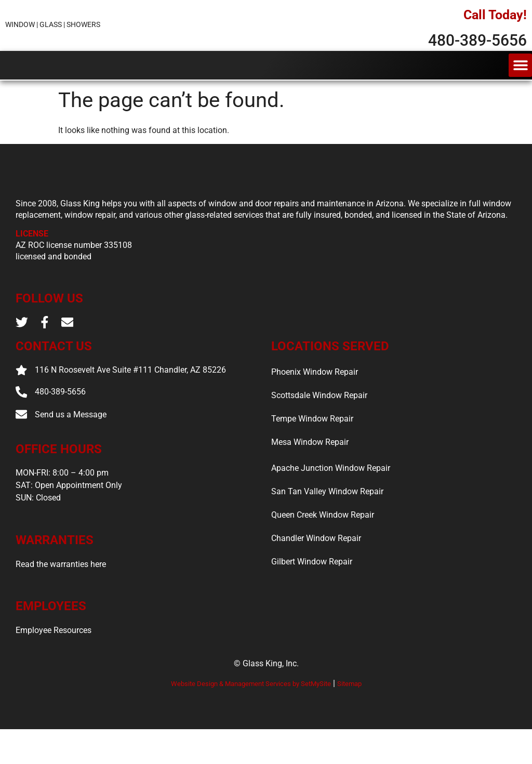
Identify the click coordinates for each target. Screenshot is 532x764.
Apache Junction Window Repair (331, 500)
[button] (520, 73)
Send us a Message (72, 449)
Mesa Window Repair (310, 474)
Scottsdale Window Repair (319, 427)
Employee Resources (54, 665)
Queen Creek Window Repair (323, 546)
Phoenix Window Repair (315, 404)
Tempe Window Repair (312, 450)
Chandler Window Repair (316, 570)
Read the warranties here (61, 599)
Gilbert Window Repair (312, 593)
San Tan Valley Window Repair (327, 523)
